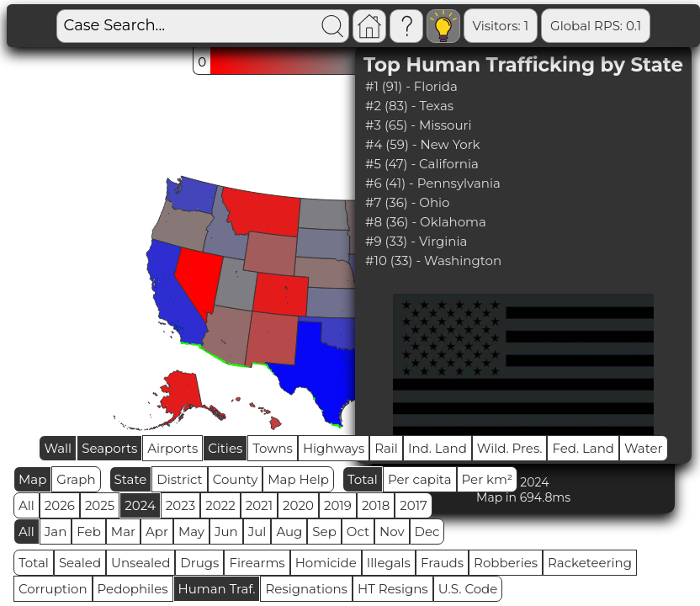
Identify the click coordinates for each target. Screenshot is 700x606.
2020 (298, 505)
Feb (88, 532)
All (27, 505)
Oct (358, 532)
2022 (220, 505)
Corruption (53, 589)
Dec (427, 532)
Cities (225, 448)
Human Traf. (217, 589)
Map (32, 479)
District (179, 479)
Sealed (80, 563)
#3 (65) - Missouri (418, 125)
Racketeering (590, 563)
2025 (100, 505)
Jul (257, 532)
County (236, 479)
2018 (376, 505)
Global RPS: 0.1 (596, 26)
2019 (338, 505)
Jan (56, 532)
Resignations (306, 589)
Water (644, 448)
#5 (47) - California (422, 164)
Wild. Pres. (510, 448)
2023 (180, 505)
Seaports (109, 448)
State (131, 479)
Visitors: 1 (501, 26)
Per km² (488, 479)
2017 (414, 505)
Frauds (442, 563)
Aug (289, 532)
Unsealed (141, 563)
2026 (60, 505)
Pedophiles (133, 589)
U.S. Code (468, 589)
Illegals (389, 563)
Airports (172, 448)
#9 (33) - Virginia (416, 241)
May (191, 532)
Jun (226, 532)
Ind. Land (437, 448)
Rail (386, 448)
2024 (140, 505)
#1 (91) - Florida (411, 86)
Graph (76, 479)
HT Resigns (393, 589)
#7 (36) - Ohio (407, 202)
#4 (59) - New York (423, 144)
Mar (123, 532)
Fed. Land (583, 448)
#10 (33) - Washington (433, 260)
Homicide (326, 563)
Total (363, 479)
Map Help (298, 479)
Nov (392, 532)
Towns (273, 448)
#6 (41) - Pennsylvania (433, 183)
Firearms (257, 563)
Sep (324, 532)
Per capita (420, 479)
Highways (334, 448)
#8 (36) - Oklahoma (426, 222)
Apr (157, 532)
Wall (58, 448)
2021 (259, 505)
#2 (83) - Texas (409, 106)
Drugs (199, 563)
